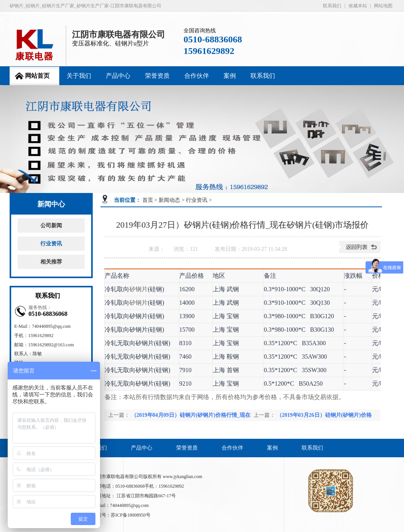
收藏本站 (358, 6)
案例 (230, 76)
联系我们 (332, 6)
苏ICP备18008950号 (131, 515)
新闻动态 (169, 200)
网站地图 (383, 6)
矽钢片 (139, 289)
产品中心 (118, 76)
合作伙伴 (197, 76)
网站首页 (37, 76)
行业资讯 (51, 244)
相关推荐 (51, 262)
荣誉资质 (157, 76)
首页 (148, 200)
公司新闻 (51, 226)
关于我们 (79, 76)
